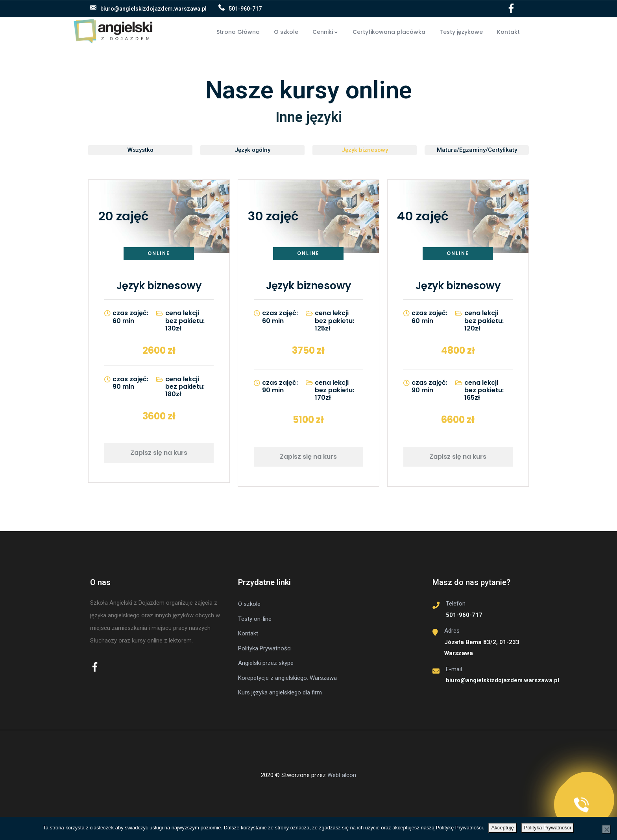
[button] (140, 150)
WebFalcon (342, 775)
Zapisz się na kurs (159, 453)
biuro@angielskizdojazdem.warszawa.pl (153, 9)
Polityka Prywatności (548, 828)
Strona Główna (238, 32)
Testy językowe (461, 32)
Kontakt (508, 32)
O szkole (286, 32)
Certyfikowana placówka (389, 32)
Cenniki (325, 32)
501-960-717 (245, 9)
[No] (606, 829)
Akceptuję (503, 828)
